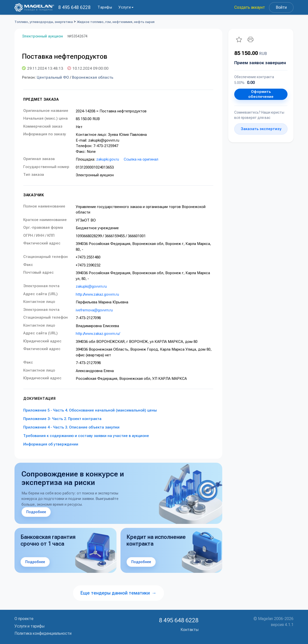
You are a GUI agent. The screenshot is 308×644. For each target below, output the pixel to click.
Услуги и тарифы (29, 626)
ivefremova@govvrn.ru (94, 310)
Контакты (189, 630)
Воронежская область (93, 77)
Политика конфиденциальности (43, 633)
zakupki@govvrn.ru (91, 286)
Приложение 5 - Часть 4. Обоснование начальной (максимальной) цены (90, 410)
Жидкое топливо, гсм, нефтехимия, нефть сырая (116, 22)
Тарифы (105, 7)
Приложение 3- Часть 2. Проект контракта (62, 419)
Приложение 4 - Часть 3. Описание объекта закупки (71, 427)
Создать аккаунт (250, 7)
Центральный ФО (53, 77)
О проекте (24, 619)
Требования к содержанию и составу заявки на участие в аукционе (86, 436)
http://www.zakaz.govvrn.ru (97, 294)
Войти (281, 7)
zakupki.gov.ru (108, 159)
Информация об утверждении (51, 444)
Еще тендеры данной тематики (118, 593)
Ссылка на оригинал (141, 159)
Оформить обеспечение (261, 94)
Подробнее (36, 512)
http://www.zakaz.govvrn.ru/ (98, 334)
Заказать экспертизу (261, 129)
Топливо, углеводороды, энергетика (44, 22)
